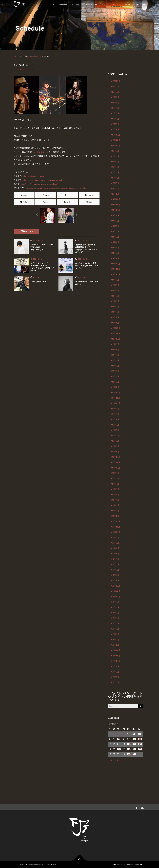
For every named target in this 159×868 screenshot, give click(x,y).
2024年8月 (114, 221)
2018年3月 (114, 634)
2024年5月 (114, 237)
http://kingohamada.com (33, 176)
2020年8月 (114, 478)
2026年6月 (114, 103)
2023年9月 (114, 280)
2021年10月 (115, 403)
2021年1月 (114, 452)
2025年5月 (114, 172)
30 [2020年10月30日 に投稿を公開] (129, 754)
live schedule (34, 56)
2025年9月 (114, 151)
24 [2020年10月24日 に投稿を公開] (134, 749)
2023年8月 (114, 285)
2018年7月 (114, 613)
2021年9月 (114, 409)
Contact (127, 5)
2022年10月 (115, 339)
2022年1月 (114, 387)
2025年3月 (114, 183)
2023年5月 (114, 301)
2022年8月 (114, 350)
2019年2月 (114, 575)
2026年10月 (115, 81)
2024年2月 (114, 253)
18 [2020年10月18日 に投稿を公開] (140, 744)
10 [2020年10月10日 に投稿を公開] (134, 739)
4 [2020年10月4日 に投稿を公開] (139, 734)
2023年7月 (114, 291)
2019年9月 (114, 538)
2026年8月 (114, 92)
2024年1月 (114, 258)
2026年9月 (114, 87)
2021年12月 (115, 393)
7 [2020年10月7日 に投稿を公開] (118, 739)
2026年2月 (114, 124)
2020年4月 (114, 500)
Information (140, 5)
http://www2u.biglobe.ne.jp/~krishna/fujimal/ (43, 180)
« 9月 (110, 760)
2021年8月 (114, 414)
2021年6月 (114, 425)
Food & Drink (91, 5)
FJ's (125, 864)
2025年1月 (114, 194)
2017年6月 (114, 682)
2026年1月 (114, 129)
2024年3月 (114, 248)
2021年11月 (115, 398)
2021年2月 (114, 446)
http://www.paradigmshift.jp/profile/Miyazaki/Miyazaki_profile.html (57, 188)
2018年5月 (114, 623)
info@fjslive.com (41, 152)
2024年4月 (114, 242)
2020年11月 (115, 462)
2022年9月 (114, 344)
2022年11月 (115, 333)
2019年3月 (114, 570)
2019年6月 (114, 554)
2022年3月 (114, 376)
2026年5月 (114, 108)
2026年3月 (114, 119)
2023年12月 (115, 264)
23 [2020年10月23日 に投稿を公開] (129, 749)
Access (116, 5)
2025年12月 (115, 135)
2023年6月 (114, 296)
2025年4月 (114, 178)
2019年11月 (115, 527)
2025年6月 (114, 167)
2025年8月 (114, 156)
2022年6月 (114, 360)
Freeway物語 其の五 (39, 282)
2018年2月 (114, 640)
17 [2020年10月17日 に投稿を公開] (134, 744)
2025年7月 (114, 162)
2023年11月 (115, 269)
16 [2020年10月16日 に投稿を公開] (129, 744)
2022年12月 (115, 328)
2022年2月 (114, 382)
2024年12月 (115, 199)
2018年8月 (114, 607)
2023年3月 (114, 312)
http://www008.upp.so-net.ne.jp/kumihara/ (39, 184)
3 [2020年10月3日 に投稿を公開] (134, 734)
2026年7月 (114, 97)
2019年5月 (114, 559)
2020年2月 (114, 511)
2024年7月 (114, 226)
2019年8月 (114, 543)
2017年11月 (115, 656)
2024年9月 (114, 215)
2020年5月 (114, 495)
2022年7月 (114, 355)
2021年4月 (114, 436)
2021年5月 (114, 430)
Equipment (76, 5)
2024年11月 (115, 205)
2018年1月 (114, 645)
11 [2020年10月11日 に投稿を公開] (140, 739)
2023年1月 (114, 323)
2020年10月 (115, 468)
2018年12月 (115, 586)
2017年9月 (114, 666)
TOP (52, 5)
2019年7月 (114, 548)
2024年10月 (115, 210)
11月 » (117, 760)
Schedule (63, 5)
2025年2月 (114, 189)
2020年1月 (114, 516)
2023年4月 (114, 307)
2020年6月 (114, 489)
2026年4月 (114, 113)
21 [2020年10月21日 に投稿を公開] (119, 749)
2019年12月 (115, 521)
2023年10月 (115, 274)
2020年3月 (114, 505)
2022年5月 (114, 366)
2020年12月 (115, 457)
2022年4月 (114, 371)
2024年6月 (114, 231)
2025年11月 (115, 140)
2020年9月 (114, 473)
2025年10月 (115, 146)
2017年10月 (115, 661)
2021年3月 (114, 441)
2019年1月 (114, 580)
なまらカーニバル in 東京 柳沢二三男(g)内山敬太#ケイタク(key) (87, 266)
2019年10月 (115, 532)
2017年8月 (114, 672)
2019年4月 (114, 564)
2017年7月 (114, 677)
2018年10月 (115, 597)
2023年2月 (114, 317)
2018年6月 (114, 618)
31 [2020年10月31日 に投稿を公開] (134, 754)
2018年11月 (115, 591)
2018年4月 (114, 629)
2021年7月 (114, 419)
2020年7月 (114, 484)
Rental (105, 5)
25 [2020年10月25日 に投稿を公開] (140, 749)
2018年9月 (114, 602)
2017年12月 (115, 650)
